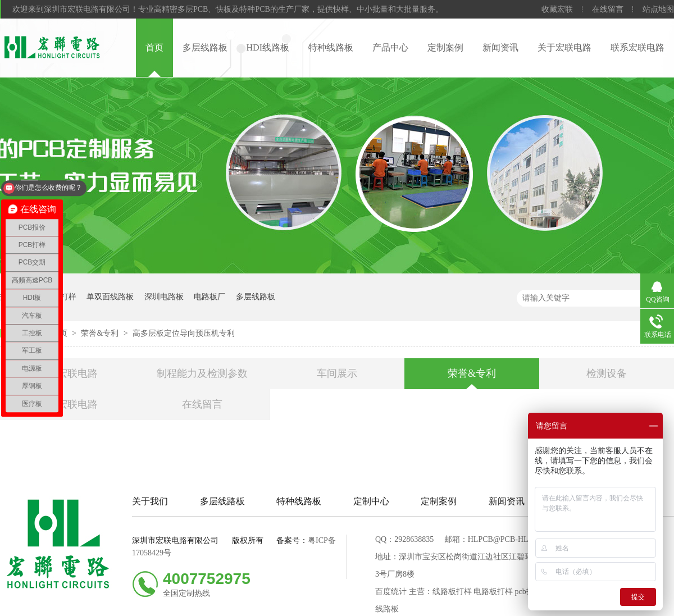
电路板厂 (210, 297)
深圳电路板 (164, 297)
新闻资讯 (500, 47)
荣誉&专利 (101, 333)
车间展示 (337, 373)
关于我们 (150, 501)
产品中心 (390, 47)
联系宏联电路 (637, 47)
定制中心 (371, 501)
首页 (154, 47)
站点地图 (658, 9)
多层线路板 (205, 47)
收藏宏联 (557, 9)
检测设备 (607, 373)
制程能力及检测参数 (202, 373)
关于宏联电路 (564, 47)
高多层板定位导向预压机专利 (184, 333)
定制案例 (445, 47)
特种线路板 (331, 47)
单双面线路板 (110, 297)
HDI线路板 (268, 47)
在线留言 (608, 9)
